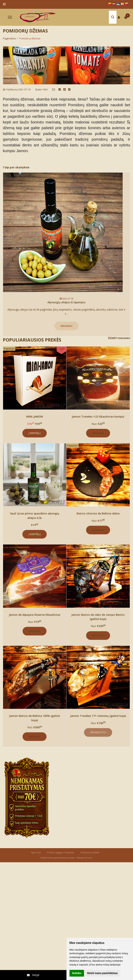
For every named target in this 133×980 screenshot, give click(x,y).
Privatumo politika (90, 852)
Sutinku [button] (77, 973)
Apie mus (36, 852)
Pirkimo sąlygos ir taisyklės (61, 852)
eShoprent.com (84, 858)
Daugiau (66, 326)
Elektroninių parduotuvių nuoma (58, 858)
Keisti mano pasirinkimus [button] (102, 973)
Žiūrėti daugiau (119, 338)
